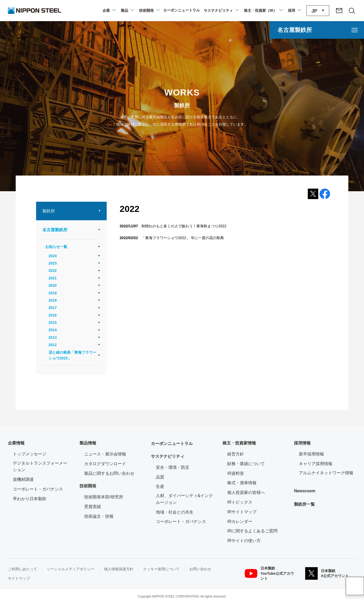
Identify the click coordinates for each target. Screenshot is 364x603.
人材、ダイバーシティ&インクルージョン (184, 499)
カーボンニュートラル (172, 444)
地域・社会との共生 (175, 512)
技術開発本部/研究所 (104, 497)
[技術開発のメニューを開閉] (149, 10)
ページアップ (355, 586)
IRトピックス (240, 502)
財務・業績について (246, 464)
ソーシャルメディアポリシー (71, 569)
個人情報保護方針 (119, 569)
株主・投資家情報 (239, 443)
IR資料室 (236, 473)
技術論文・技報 (99, 516)
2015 (53, 323)
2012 (53, 345)
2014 (53, 330)
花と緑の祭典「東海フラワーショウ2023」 (72, 355)
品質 (160, 477)
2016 (53, 315)
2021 (53, 278)
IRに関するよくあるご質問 (252, 531)
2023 (53, 263)
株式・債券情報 (242, 483)
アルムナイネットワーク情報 (328, 472)
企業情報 (16, 443)
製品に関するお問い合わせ (109, 473)
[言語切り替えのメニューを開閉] (318, 11)
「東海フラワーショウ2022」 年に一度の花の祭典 (183, 238)
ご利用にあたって (22, 569)
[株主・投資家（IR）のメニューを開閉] (263, 10)
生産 (160, 486)
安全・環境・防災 (173, 467)
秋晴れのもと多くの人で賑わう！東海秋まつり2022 (184, 226)
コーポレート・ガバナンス (38, 489)
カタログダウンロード (105, 464)
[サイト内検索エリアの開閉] (352, 10)
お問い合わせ (200, 569)
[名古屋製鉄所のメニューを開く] (317, 30)
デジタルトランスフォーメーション (40, 467)
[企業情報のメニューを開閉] (109, 10)
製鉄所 (49, 211)
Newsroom (305, 491)
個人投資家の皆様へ (246, 492)
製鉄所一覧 (304, 504)
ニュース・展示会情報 (105, 454)
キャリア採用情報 (316, 464)
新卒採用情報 (311, 454)
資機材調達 (23, 479)
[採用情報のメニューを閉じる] (294, 10)
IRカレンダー (240, 522)
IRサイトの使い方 (244, 541)
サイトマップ (19, 578)
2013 (53, 337)
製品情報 (88, 443)
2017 (53, 308)
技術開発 (88, 486)
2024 (53, 256)
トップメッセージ (30, 454)
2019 (53, 293)
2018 (53, 300)
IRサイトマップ (242, 512)
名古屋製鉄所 (55, 230)
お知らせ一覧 (56, 247)
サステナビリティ (168, 456)
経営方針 (236, 454)
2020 (53, 285)
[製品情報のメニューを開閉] (127, 10)
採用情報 (302, 443)
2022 (53, 270)
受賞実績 (93, 507)
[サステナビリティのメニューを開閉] (221, 10)
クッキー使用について (161, 569)
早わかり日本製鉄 (30, 499)
